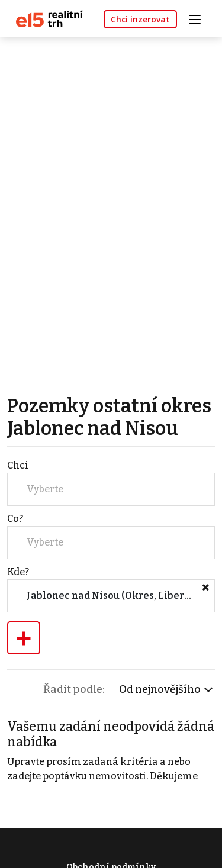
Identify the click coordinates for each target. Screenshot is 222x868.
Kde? (18, 572)
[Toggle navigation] (199, 18)
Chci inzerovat (140, 19)
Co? (15, 519)
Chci (18, 465)
